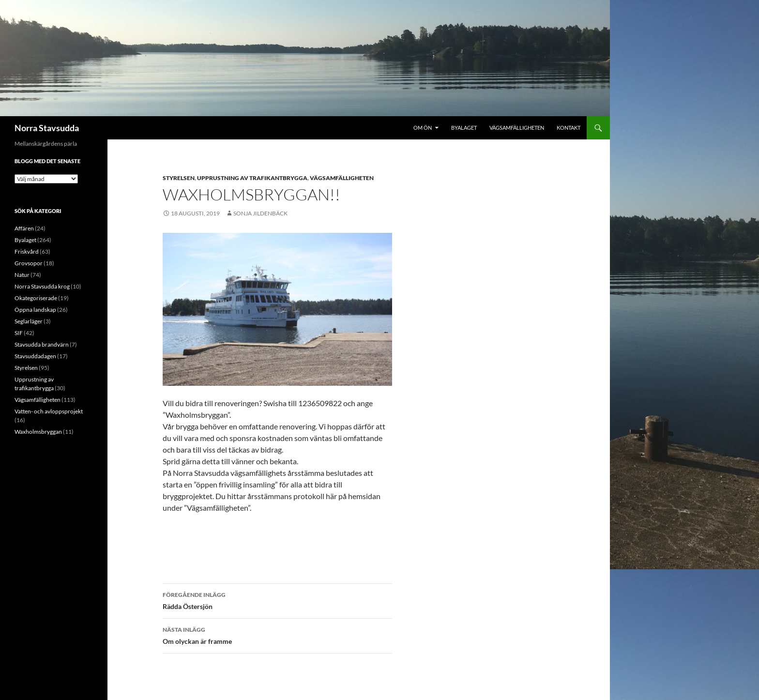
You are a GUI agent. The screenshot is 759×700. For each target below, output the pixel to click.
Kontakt (569, 128)
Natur (22, 275)
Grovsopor (29, 263)
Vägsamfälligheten (517, 128)
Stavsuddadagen (35, 356)
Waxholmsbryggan (38, 432)
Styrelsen (179, 178)
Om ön (423, 128)
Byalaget (464, 128)
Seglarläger (29, 321)
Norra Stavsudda (47, 128)
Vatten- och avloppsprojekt (49, 411)
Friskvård (27, 251)
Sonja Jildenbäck (260, 213)
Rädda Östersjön (277, 600)
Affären (24, 228)
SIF (19, 333)
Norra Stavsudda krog (42, 286)
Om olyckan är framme (277, 635)
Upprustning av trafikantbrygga (252, 178)
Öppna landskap (35, 310)
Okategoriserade (36, 298)
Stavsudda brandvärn (42, 344)
